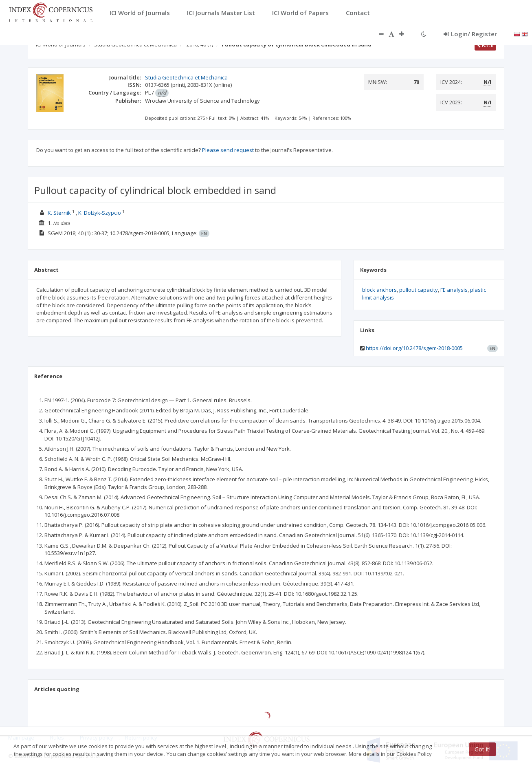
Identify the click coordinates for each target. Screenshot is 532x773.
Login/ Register (470, 34)
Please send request (228, 150)
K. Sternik (59, 213)
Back (485, 45)
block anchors (379, 290)
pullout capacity (419, 290)
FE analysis (454, 290)
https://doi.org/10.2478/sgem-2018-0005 (414, 348)
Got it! (483, 749)
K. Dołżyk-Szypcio (100, 213)
